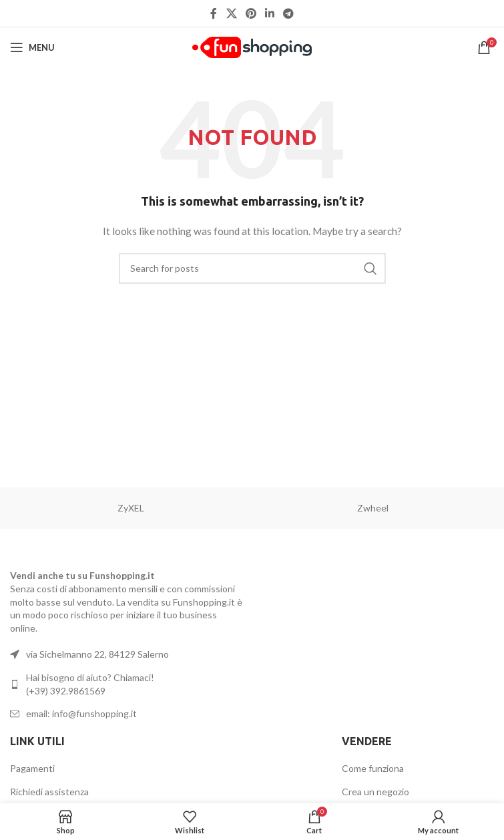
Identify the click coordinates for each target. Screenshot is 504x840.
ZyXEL (131, 508)
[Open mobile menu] (32, 47)
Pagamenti (32, 768)
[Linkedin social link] (270, 13)
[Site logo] (252, 46)
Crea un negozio (375, 792)
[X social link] (231, 13)
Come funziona (373, 768)
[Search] (252, 268)
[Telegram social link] (289, 13)
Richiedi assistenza (49, 792)
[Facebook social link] (214, 13)
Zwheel (373, 508)
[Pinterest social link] (251, 13)
